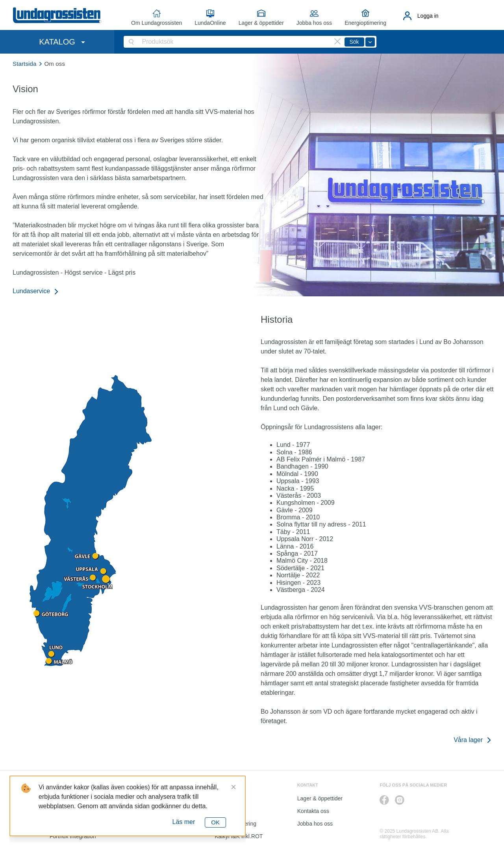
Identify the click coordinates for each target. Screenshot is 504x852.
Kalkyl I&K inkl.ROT (239, 836)
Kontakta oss (313, 811)
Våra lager (468, 740)
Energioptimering (365, 23)
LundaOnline (210, 23)
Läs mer (184, 822)
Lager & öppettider (261, 23)
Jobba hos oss (314, 23)
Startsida (25, 64)
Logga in (428, 16)
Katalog (224, 811)
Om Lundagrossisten (157, 23)
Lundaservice (31, 291)
